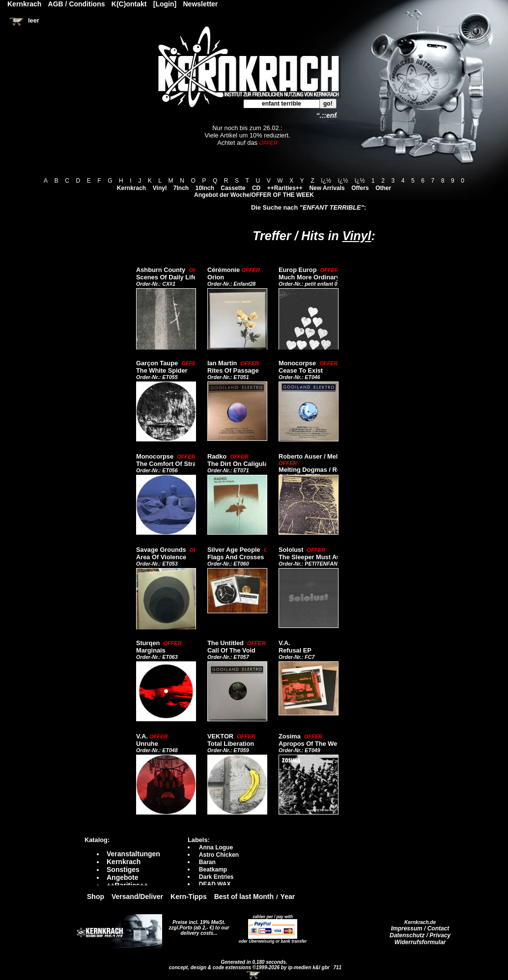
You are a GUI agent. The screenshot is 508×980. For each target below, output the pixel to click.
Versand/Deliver (137, 897)
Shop (96, 897)
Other (383, 188)
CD (256, 188)
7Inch (181, 188)
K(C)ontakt (129, 4)
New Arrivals (327, 188)
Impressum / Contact (420, 928)
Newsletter (201, 4)
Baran (207, 862)
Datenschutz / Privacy (420, 935)
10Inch (205, 188)
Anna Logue (216, 847)
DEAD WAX (215, 884)
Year (288, 897)
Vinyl (160, 188)
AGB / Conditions (77, 4)
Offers (360, 188)
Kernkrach (131, 188)
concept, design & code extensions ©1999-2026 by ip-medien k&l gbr (250, 967)
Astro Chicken (219, 855)
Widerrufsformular (420, 942)
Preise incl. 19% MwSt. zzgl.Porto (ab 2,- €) (197, 925)
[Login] (165, 4)
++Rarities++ (285, 188)
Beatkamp (213, 870)
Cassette (233, 188)
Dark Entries (216, 877)
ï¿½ (326, 181)
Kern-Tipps (189, 897)
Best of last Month (244, 897)
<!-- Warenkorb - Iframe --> (254, 975)
